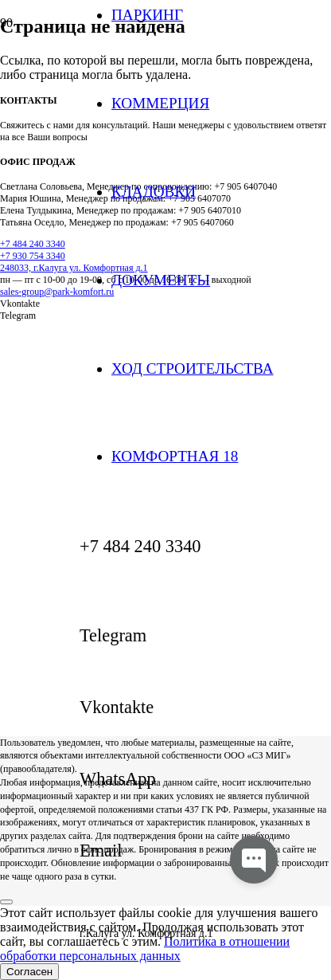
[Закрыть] (6, 902)
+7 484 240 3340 (33, 244)
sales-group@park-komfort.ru (57, 292)
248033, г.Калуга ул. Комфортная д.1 (74, 268)
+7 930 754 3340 (33, 256)
